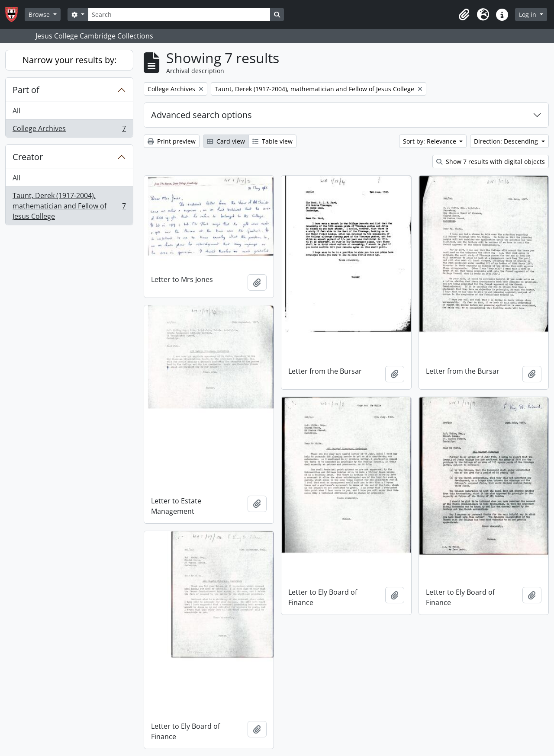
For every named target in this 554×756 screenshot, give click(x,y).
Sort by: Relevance (430, 141)
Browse (40, 14)
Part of (26, 90)
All (16, 111)
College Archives (69, 130)
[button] (464, 15)
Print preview (172, 141)
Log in (528, 14)
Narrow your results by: (69, 60)
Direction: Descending (507, 141)
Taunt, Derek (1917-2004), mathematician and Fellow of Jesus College (69, 206)
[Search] (179, 14)
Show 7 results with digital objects (491, 162)
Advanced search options (201, 115)
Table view (272, 141)
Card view (226, 141)
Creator (28, 157)
